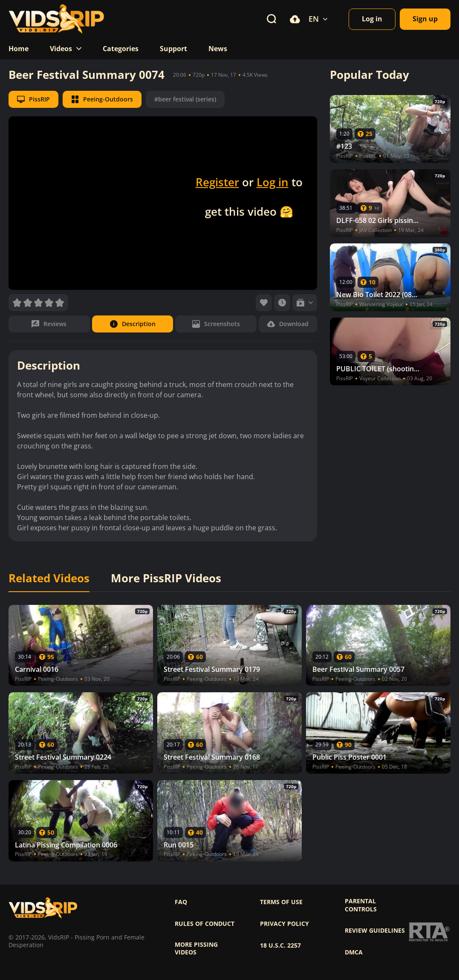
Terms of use (281, 902)
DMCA (354, 952)
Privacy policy (284, 924)
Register (217, 182)
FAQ (181, 902)
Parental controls (361, 905)
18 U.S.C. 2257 (280, 945)
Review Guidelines (375, 931)
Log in (273, 182)
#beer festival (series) (185, 99)
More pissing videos (196, 948)
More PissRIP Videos (166, 578)
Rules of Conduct (205, 924)
